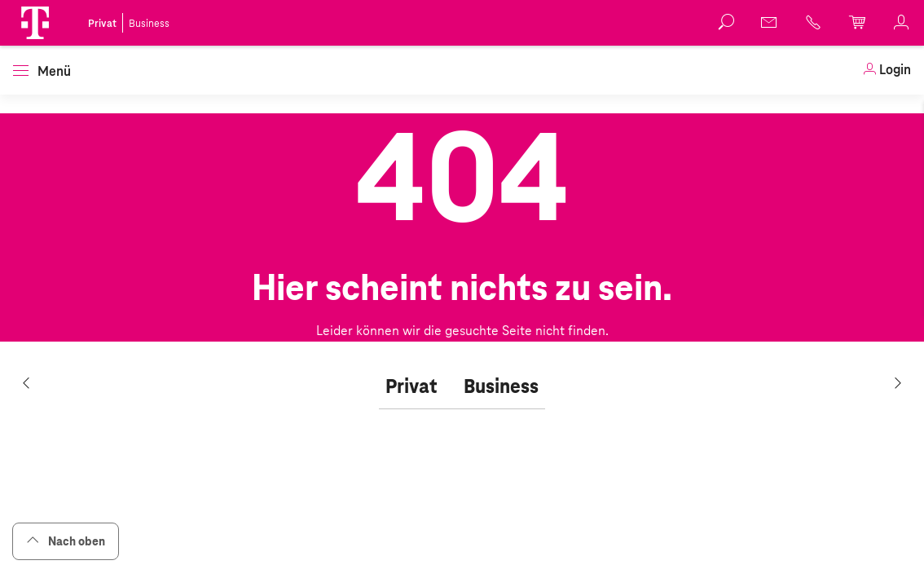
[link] (887, 70)
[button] (35, 23)
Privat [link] (102, 24)
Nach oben (66, 541)
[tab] (411, 387)
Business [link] (149, 24)
